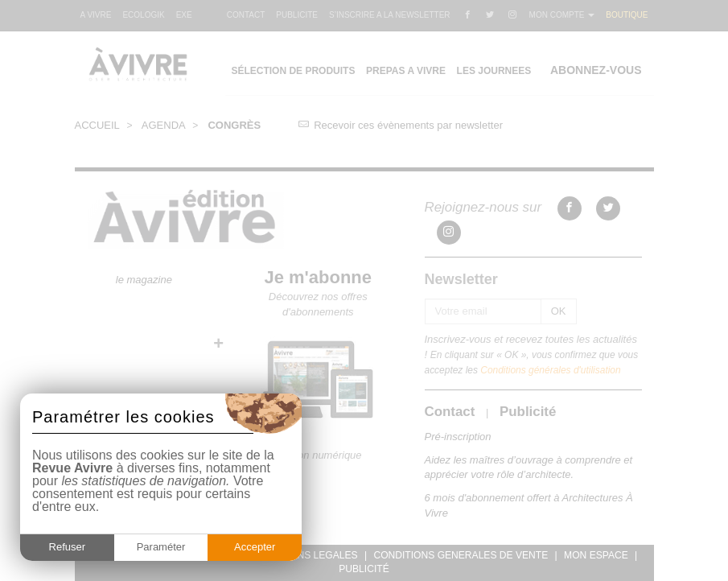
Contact (450, 412)
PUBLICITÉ (364, 569)
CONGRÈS (234, 125)
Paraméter (161, 547)
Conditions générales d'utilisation (550, 370)
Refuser (68, 547)
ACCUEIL (97, 125)
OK (559, 311)
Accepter (255, 547)
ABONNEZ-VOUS (596, 70)
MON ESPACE (596, 555)
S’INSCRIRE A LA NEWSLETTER (390, 15)
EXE (184, 15)
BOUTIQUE (627, 15)
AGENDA (164, 125)
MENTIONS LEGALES (308, 555)
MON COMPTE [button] (562, 15)
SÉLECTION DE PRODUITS (293, 71)
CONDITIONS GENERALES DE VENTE (461, 555)
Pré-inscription (458, 437)
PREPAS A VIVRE (406, 71)
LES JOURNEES (494, 71)
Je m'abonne (318, 277)
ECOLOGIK (143, 15)
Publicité (528, 412)
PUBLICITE (297, 15)
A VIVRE (96, 15)
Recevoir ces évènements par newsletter (401, 125)
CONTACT (246, 15)
